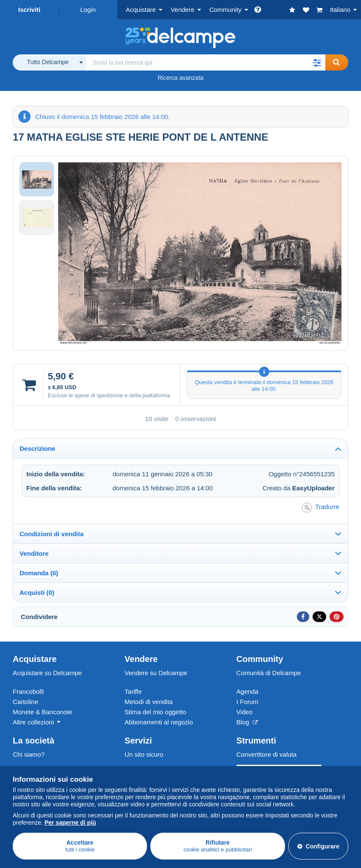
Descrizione (37, 448)
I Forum (248, 702)
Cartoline (25, 702)
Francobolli (28, 691)
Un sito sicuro (144, 754)
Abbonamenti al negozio (159, 722)
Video (245, 712)
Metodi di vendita (148, 702)
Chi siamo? (29, 754)
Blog (247, 722)
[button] (317, 62)
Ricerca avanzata (180, 78)
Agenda (248, 691)
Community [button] (226, 10)
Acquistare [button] (141, 10)
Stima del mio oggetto (155, 712)
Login (88, 10)
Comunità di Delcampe (269, 673)
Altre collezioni (33, 722)
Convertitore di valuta (267, 754)
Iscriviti (30, 10)
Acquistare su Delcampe (47, 673)
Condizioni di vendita (52, 534)
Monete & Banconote (42, 712)
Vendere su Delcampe (156, 673)
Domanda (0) (39, 573)
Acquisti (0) (37, 592)
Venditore (34, 553)
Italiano (340, 10)
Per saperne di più (70, 823)
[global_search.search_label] (206, 62)
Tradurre (321, 508)
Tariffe (133, 691)
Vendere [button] (183, 10)
